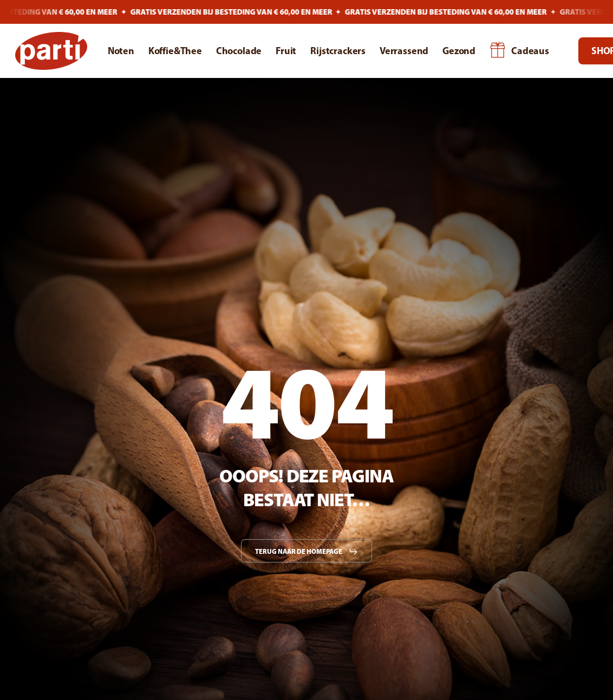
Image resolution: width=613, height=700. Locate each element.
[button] (307, 552)
